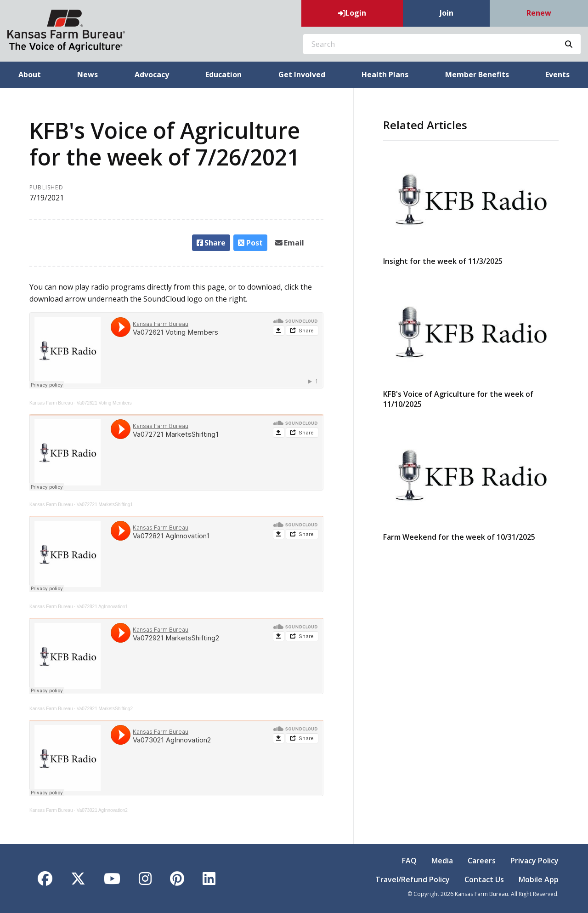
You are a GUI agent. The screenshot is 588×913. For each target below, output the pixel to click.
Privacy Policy (534, 861)
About (30, 74)
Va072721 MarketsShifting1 (105, 505)
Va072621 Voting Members (104, 403)
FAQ (409, 861)
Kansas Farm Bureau (51, 403)
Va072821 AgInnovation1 (102, 607)
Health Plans (385, 74)
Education (223, 74)
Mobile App (539, 879)
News (88, 74)
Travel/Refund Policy (413, 879)
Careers (482, 861)
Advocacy (152, 74)
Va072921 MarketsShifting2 (105, 709)
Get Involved (302, 74)
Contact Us (484, 879)
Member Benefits (477, 74)
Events (557, 74)
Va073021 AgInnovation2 (102, 810)
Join (447, 13)
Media (442, 861)
